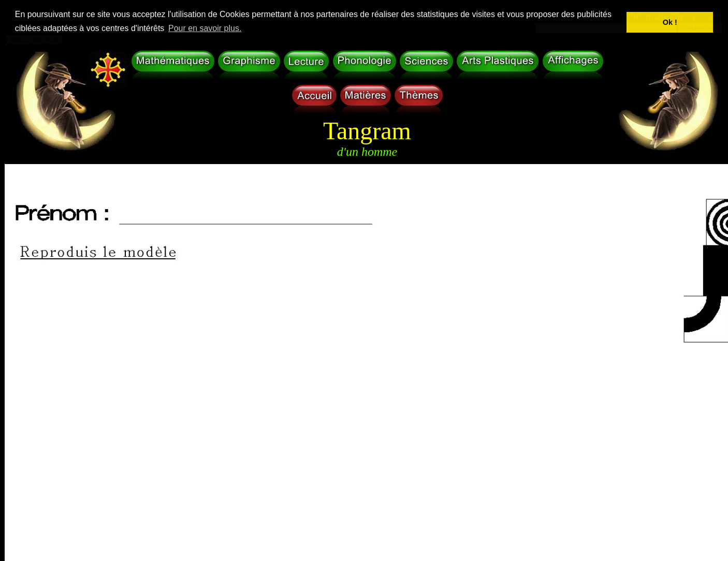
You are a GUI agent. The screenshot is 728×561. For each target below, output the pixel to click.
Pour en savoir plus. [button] (205, 28)
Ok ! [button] (670, 22)
